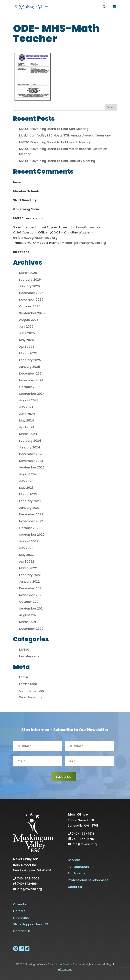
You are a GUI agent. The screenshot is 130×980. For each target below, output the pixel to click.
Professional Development (88, 880)
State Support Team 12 (31, 924)
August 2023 (29, 474)
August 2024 (29, 400)
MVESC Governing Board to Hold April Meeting (54, 129)
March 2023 (28, 494)
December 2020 (31, 629)
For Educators (78, 867)
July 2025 (26, 326)
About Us (75, 887)
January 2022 (29, 581)
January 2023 (29, 508)
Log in (24, 677)
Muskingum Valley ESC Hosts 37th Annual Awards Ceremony (65, 135)
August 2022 (29, 541)
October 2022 (30, 528)
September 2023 (32, 467)
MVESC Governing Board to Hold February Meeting (57, 161)
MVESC (24, 649)
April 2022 (27, 561)
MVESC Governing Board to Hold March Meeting (55, 142)
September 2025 (32, 313)
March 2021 (28, 622)
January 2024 (30, 447)
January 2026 (29, 286)
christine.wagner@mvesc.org (35, 238)
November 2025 (31, 300)
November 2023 (31, 461)
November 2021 (31, 595)
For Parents (77, 873)
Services (74, 860)
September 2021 (31, 608)
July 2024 (26, 407)
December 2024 (31, 373)
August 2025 (29, 320)
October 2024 (30, 387)
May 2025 (26, 340)
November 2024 (31, 380)
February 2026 (30, 280)
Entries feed (28, 684)
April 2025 (27, 347)
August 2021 (28, 615)
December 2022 (31, 514)
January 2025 (30, 367)
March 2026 (28, 273)
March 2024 (28, 434)
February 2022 (30, 575)
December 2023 (31, 454)
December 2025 (31, 293)
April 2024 (27, 427)
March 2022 (28, 568)
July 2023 (26, 481)
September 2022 (32, 535)
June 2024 (27, 414)
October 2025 (30, 306)
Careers (19, 911)
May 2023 (26, 488)
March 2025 (28, 353)
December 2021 (31, 588)
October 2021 (29, 602)
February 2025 (30, 360)
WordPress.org (30, 697)
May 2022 (26, 555)
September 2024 (32, 394)
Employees (21, 918)
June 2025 (27, 333)
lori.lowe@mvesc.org (87, 227)
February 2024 (30, 441)
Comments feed (32, 691)
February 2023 (30, 501)
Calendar (20, 904)
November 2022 (31, 521)
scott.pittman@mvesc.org (86, 243)
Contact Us (22, 931)
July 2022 (26, 548)
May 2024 (26, 420)
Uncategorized (30, 656)
